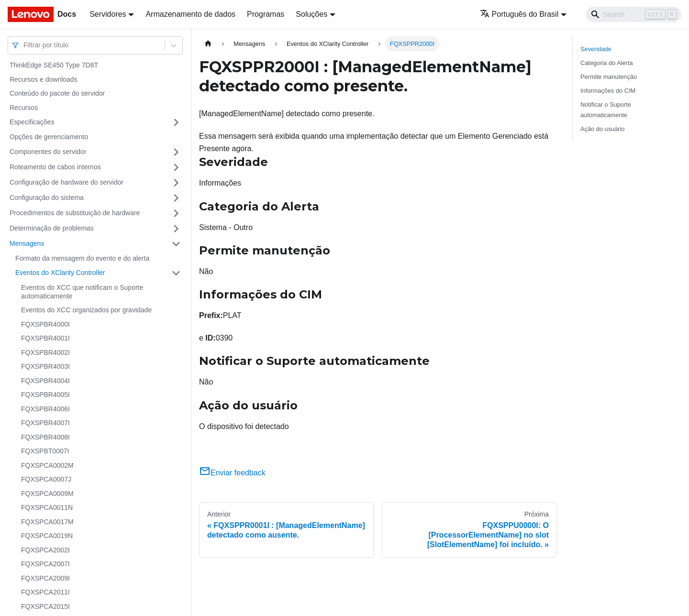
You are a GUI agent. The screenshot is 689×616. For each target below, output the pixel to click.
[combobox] (24, 45)
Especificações (32, 122)
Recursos (24, 108)
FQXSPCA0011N (47, 507)
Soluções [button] (311, 14)
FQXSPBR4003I (45, 366)
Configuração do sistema (47, 198)
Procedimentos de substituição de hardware (75, 213)
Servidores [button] (108, 14)
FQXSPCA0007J (46, 479)
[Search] (633, 14)
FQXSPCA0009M (47, 494)
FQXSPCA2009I (45, 578)
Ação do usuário (602, 129)
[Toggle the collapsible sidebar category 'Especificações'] (176, 122)
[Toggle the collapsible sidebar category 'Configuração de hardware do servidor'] (176, 183)
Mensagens (27, 243)
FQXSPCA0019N (47, 536)
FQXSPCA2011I (45, 592)
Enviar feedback (232, 473)
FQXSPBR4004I (45, 381)
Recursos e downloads (44, 79)
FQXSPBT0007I (45, 451)
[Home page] (208, 44)
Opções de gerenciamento (49, 137)
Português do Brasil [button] (519, 14)
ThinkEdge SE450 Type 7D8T (54, 65)
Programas (266, 14)
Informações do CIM (608, 91)
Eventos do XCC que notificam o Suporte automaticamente (82, 292)
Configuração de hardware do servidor (67, 182)
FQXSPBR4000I (45, 324)
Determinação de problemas (52, 228)
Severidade (596, 49)
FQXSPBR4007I (45, 423)
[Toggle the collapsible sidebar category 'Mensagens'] (176, 244)
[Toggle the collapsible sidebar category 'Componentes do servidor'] (176, 152)
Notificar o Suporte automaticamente (606, 110)
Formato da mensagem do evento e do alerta (82, 258)
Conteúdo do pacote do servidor (57, 93)
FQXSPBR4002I (45, 352)
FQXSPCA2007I (45, 564)
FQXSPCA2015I (45, 606)
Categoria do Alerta (607, 63)
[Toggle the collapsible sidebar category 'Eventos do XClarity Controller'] (176, 273)
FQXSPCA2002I (45, 550)
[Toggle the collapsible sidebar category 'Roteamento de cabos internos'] (176, 167)
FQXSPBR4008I (45, 437)
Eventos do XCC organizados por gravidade (86, 310)
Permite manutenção (609, 77)
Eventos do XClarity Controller (60, 273)
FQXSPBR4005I (45, 395)
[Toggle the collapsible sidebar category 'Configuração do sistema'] (176, 198)
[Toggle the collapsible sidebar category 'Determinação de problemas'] (176, 229)
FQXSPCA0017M (47, 522)
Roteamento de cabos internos (55, 167)
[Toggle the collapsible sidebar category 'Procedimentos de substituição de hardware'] (176, 213)
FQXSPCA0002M (47, 465)
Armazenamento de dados (190, 14)
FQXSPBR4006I (45, 409)
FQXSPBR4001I (45, 338)
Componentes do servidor (48, 152)
